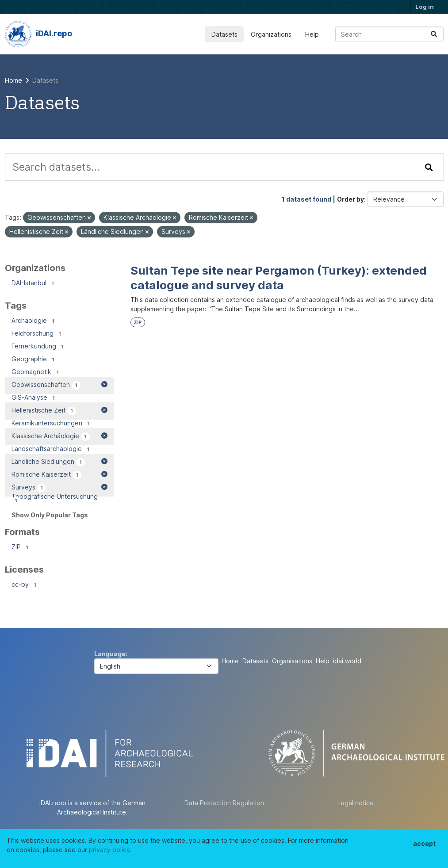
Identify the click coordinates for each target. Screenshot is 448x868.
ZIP (138, 323)
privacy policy (109, 850)
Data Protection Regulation (224, 803)
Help (312, 34)
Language (110, 654)
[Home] (13, 80)
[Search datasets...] (389, 34)
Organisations (292, 661)
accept (424, 843)
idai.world (347, 661)
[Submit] (434, 34)
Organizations (271, 34)
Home (230, 661)
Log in (425, 7)
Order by (350, 199)
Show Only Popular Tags (50, 515)
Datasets (224, 34)
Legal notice (356, 803)
